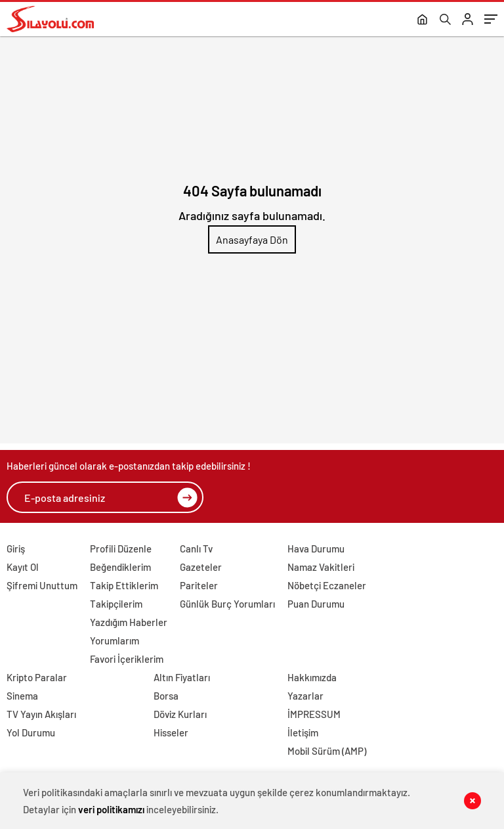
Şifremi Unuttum (42, 585)
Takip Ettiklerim (124, 585)
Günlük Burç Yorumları (227, 604)
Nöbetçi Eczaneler (327, 585)
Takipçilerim (116, 604)
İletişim (303, 732)
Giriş (16, 549)
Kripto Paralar (37, 677)
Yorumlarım (115, 640)
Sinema (22, 696)
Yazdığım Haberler (129, 622)
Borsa (166, 696)
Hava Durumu (316, 549)
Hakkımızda (312, 677)
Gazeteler (201, 567)
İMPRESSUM (314, 714)
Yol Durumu (31, 732)
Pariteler (199, 585)
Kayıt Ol (23, 567)
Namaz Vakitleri (321, 567)
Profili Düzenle (121, 549)
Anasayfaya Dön (252, 239)
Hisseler (171, 732)
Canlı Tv (196, 549)
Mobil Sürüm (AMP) (327, 751)
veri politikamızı (111, 809)
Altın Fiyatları (182, 677)
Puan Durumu (316, 604)
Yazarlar (305, 696)
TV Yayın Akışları (41, 714)
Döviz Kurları (180, 714)
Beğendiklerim (120, 567)
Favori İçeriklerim (127, 659)
